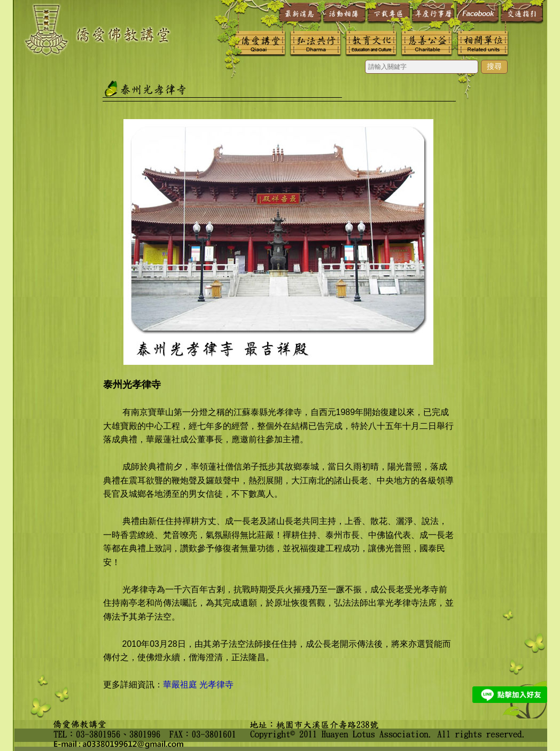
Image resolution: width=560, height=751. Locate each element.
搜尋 (494, 66)
